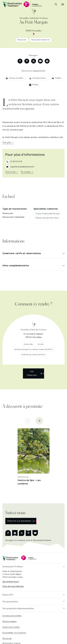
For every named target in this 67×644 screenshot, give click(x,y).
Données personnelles (12, 616)
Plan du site (7, 638)
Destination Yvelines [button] (12, 566)
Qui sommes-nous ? (11, 582)
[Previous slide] (28, 421)
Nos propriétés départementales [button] (18, 608)
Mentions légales (10, 621)
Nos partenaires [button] (10, 601)
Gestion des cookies (11, 627)
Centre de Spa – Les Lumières (29, 482)
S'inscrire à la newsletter (19, 521)
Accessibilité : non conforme (14, 633)
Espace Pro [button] (8, 595)
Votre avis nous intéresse (13, 586)
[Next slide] (39, 421)
